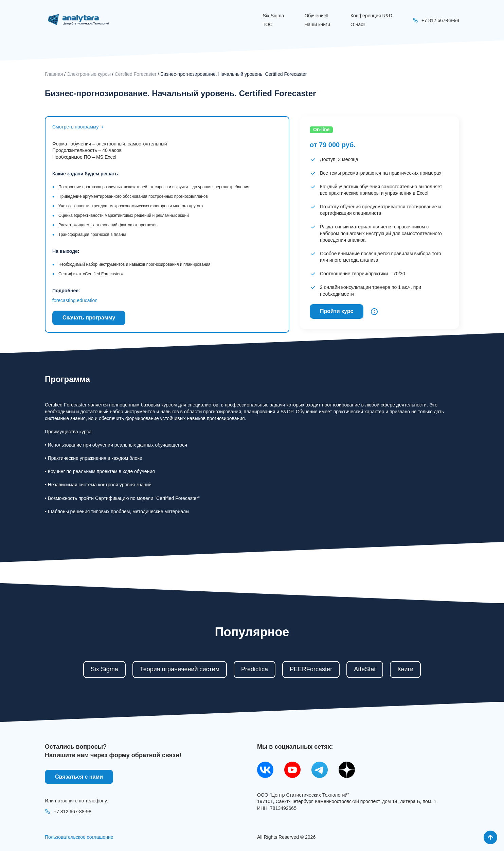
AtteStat (365, 669)
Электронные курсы (89, 74)
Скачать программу (89, 318)
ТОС (267, 24)
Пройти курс (337, 311)
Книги (405, 669)
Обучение (316, 16)
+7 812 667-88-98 (68, 812)
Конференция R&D (371, 16)
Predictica (255, 669)
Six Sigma (273, 16)
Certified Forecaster (136, 74)
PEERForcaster (311, 669)
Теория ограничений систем (180, 669)
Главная (54, 74)
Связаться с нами (79, 777)
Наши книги (317, 24)
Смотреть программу (78, 127)
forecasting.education (75, 300)
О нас (358, 24)
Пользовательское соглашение (79, 837)
